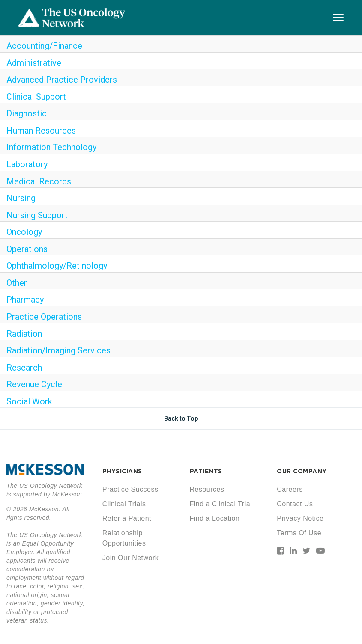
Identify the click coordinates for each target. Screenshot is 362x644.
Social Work (29, 401)
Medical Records (39, 181)
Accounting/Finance (44, 46)
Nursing (21, 198)
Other (17, 283)
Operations (27, 249)
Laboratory (27, 164)
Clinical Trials (124, 504)
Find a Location (215, 518)
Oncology (24, 232)
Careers (290, 489)
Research (24, 368)
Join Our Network (131, 558)
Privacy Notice (300, 518)
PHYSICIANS (122, 471)
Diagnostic (27, 113)
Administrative (34, 63)
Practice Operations (44, 317)
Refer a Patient (127, 518)
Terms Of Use (299, 533)
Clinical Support (36, 97)
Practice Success (130, 489)
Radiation (24, 334)
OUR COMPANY (302, 471)
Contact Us (295, 504)
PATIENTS (206, 471)
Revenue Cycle (34, 384)
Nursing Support (37, 215)
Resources (207, 489)
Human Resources (41, 131)
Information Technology (51, 147)
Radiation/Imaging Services (58, 350)
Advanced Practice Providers (62, 80)
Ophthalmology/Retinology (57, 266)
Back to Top (181, 418)
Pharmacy (25, 300)
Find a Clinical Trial (221, 504)
